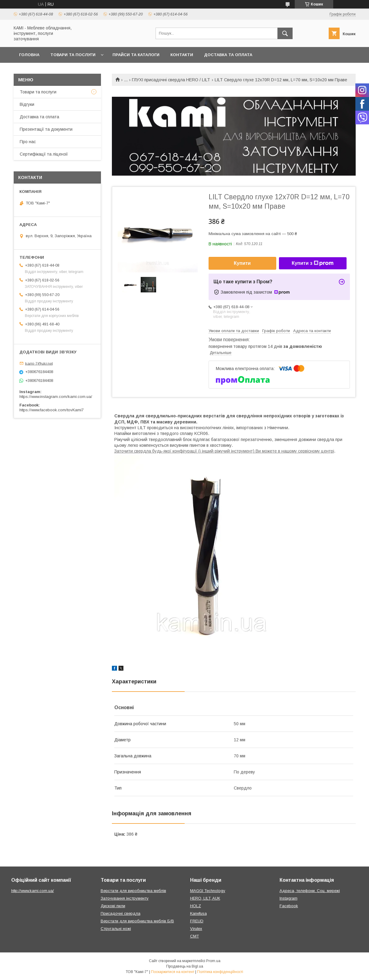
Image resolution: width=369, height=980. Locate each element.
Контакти (182, 55)
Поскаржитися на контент (173, 972)
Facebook (289, 906)
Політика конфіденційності (220, 972)
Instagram (288, 898)
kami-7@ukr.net (39, 363)
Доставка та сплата (39, 117)
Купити (242, 263)
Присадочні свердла (121, 913)
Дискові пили (113, 906)
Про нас (28, 142)
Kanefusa (198, 913)
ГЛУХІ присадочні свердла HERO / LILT (171, 80)
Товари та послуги (73, 55)
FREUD (197, 921)
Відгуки (27, 104)
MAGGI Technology (208, 891)
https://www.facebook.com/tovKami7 (52, 410)
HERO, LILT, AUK (205, 898)
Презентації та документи (46, 129)
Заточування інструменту (125, 898)
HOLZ (196, 906)
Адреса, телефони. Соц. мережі (310, 891)
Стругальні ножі (116, 929)
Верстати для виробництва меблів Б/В (137, 921)
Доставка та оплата (228, 55)
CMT (195, 936)
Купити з (313, 263)
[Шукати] (285, 33)
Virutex (196, 929)
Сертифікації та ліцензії (44, 154)
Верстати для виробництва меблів (133, 891)
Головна (29, 55)
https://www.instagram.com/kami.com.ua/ (56, 397)
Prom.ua (213, 961)
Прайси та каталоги (136, 55)
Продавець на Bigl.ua (185, 966)
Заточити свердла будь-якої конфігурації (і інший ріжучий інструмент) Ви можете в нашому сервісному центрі (224, 451)
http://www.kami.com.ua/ (33, 891)
